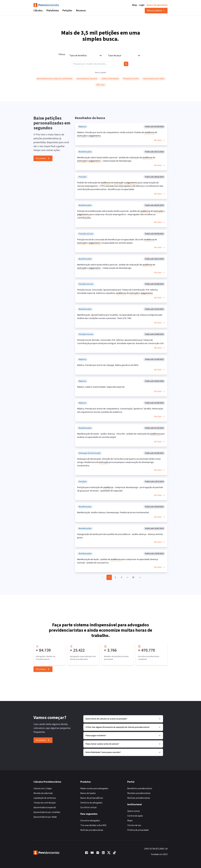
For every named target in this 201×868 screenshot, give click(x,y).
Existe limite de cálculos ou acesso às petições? (123, 719)
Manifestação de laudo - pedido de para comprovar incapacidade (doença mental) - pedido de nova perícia (118, 561)
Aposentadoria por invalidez (47, 812)
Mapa (130, 821)
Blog (134, 5)
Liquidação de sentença (45, 798)
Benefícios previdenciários (140, 788)
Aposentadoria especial (45, 807)
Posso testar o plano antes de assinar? (123, 744)
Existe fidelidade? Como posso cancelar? (123, 752)
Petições (67, 11)
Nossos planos (156, 11)
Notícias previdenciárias (92, 830)
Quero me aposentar (157, 5)
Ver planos (43, 158)
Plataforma (53, 11)
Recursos (81, 11)
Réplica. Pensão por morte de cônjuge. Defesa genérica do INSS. (108, 365)
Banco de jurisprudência (92, 798)
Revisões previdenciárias (139, 793)
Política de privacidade (138, 830)
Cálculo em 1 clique (43, 788)
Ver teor (160, 140)
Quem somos (134, 811)
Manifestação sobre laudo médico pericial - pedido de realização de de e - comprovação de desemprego (116, 159)
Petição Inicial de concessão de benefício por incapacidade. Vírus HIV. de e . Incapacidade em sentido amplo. (117, 241)
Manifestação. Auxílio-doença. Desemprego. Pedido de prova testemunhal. (113, 512)
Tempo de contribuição (45, 803)
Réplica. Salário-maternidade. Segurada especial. (101, 387)
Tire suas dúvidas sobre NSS (93, 825)
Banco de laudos (88, 793)
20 (133, 577)
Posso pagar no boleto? (123, 736)
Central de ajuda (135, 816)
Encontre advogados (90, 821)
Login (142, 5)
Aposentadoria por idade (45, 817)
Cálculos (38, 11)
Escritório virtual (88, 807)
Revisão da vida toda (43, 793)
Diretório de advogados (91, 803)
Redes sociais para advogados (94, 788)
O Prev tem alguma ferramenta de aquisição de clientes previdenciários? (123, 727)
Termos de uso (134, 825)
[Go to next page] (139, 577)
